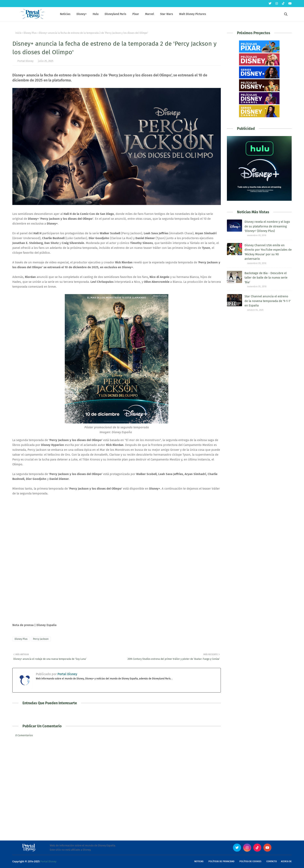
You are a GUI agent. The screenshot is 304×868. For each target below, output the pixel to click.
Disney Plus (30, 33)
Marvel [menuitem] (150, 14)
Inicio (18, 33)
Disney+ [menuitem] (82, 14)
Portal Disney (25, 61)
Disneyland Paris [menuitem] (115, 14)
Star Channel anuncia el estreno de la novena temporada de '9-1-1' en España (268, 301)
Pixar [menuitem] (136, 14)
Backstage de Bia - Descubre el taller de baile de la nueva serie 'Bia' (266, 278)
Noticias (199, 861)
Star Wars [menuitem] (167, 14)
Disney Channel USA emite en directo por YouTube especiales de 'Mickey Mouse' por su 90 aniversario (268, 252)
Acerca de (286, 861)
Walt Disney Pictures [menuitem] (193, 14)
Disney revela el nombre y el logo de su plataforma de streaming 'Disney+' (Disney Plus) (267, 226)
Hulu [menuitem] (96, 14)
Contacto (272, 861)
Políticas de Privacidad (221, 861)
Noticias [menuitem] (65, 14)
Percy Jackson (41, 639)
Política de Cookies (250, 861)
